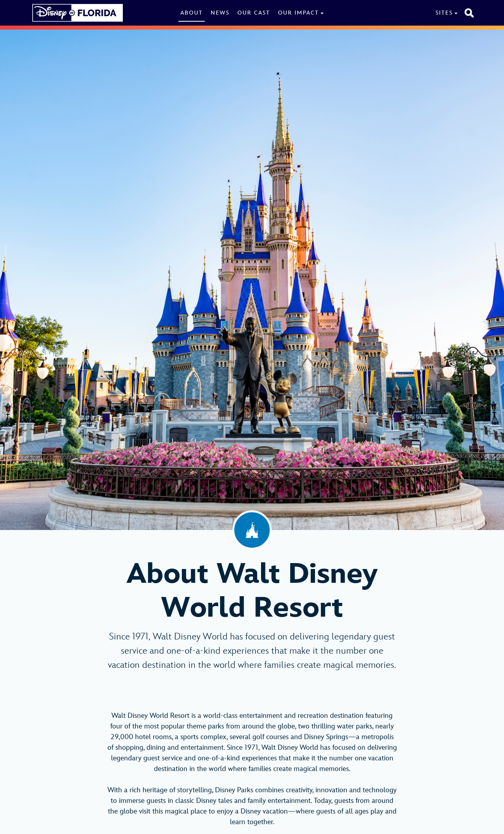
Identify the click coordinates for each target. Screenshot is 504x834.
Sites (444, 13)
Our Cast (254, 13)
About (192, 13)
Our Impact (298, 13)
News (220, 13)
